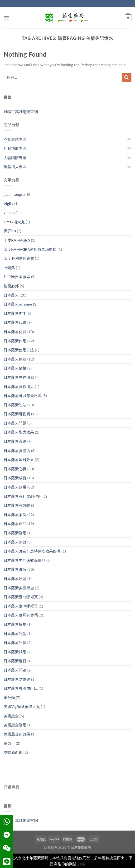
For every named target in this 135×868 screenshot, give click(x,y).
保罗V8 (10, 231)
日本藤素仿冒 (15, 331)
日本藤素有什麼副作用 (23, 496)
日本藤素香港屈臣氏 (21, 688)
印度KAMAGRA (17, 240)
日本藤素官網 (15, 441)
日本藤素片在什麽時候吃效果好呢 (32, 551)
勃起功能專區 (15, 148)
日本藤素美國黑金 (19, 588)
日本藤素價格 (15, 368)
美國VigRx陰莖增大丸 (22, 706)
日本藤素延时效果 (19, 459)
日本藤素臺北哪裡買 (21, 597)
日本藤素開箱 (15, 670)
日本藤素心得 (15, 469)
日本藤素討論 (15, 633)
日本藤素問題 (15, 423)
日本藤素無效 (15, 542)
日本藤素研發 (15, 578)
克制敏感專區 (15, 139)
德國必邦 (11, 286)
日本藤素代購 (15, 322)
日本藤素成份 (15, 478)
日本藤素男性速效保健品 (24, 560)
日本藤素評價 (15, 642)
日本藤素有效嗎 (17, 505)
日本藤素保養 (15, 359)
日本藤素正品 (15, 523)
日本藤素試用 (15, 652)
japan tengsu (14, 194)
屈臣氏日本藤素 (17, 276)
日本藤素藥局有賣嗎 (21, 615)
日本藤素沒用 (15, 533)
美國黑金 (11, 716)
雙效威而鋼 (13, 752)
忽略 (81, 864)
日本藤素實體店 (17, 450)
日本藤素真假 (15, 569)
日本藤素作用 (15, 341)
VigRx (8, 203)
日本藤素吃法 (15, 405)
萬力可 (9, 743)
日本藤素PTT (15, 313)
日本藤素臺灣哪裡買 (21, 606)
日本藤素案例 (15, 514)
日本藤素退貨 (15, 661)
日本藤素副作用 (17, 377)
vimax (8, 212)
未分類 (9, 697)
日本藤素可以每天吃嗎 (23, 395)
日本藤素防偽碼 (17, 679)
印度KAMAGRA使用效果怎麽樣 (30, 249)
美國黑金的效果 (17, 734)
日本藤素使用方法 (19, 350)
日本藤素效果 (15, 487)
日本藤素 (11, 295)
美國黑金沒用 (15, 725)
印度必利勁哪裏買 (19, 258)
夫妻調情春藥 (15, 158)
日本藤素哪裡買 (17, 414)
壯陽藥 (9, 267)
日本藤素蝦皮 (15, 624)
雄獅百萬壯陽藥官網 (21, 112)
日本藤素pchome (18, 304)
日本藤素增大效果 (19, 432)
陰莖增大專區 (15, 167)
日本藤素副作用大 (19, 386)
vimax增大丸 (14, 222)
